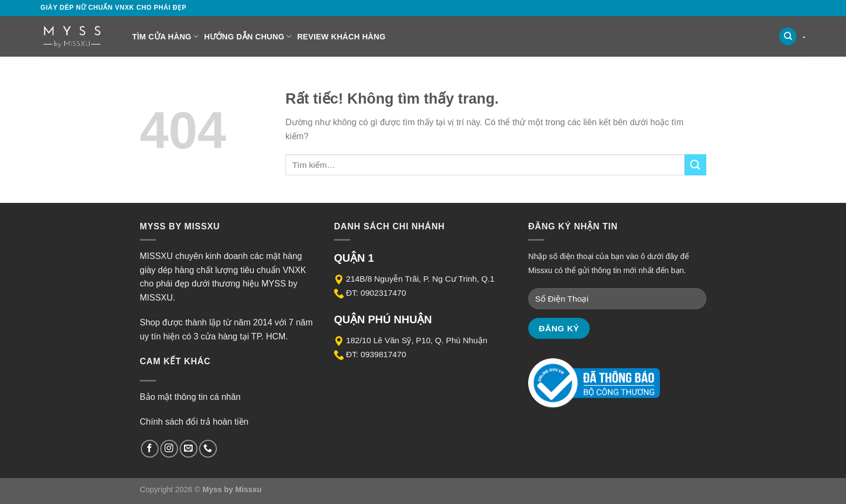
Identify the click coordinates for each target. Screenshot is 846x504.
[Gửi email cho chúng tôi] (189, 449)
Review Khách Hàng (342, 37)
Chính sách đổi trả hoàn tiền (194, 422)
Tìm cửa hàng (165, 36)
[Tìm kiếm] (788, 36)
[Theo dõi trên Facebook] (150, 449)
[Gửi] (695, 165)
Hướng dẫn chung (248, 36)
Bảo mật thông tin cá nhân (190, 397)
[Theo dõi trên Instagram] (169, 449)
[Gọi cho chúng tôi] (208, 449)
